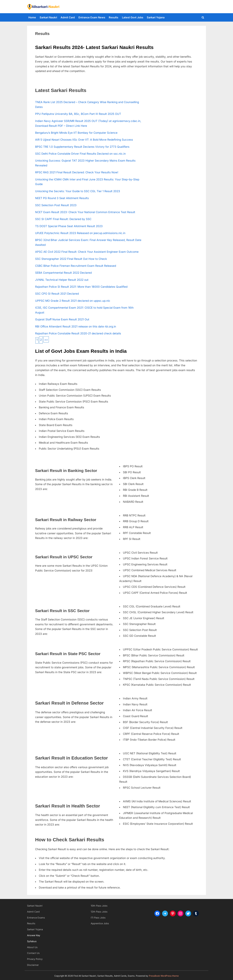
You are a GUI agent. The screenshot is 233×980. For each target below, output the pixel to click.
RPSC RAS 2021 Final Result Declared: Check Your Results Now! (77, 172)
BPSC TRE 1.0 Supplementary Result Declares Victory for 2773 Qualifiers (82, 147)
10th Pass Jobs (99, 906)
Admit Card (68, 17)
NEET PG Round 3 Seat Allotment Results (62, 198)
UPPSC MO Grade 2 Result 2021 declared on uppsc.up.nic (73, 301)
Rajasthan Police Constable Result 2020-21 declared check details (78, 333)
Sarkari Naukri (48, 17)
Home (32, 17)
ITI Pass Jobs (98, 918)
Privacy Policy (35, 959)
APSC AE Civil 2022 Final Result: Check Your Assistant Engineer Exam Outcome (87, 252)
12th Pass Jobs (99, 912)
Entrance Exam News (92, 17)
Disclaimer (33, 965)
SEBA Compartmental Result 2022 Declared (63, 273)
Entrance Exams (36, 918)
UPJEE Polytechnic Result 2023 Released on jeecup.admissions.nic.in (80, 233)
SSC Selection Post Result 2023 (56, 205)
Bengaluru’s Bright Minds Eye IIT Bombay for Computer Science (76, 133)
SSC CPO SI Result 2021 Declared (57, 294)
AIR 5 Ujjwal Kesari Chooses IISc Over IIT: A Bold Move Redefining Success (84, 140)
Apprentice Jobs (100, 923)
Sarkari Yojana (156, 17)
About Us (32, 947)
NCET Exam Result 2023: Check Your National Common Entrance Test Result (85, 212)
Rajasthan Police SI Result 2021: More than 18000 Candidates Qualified (81, 287)
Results (114, 17)
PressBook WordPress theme (164, 976)
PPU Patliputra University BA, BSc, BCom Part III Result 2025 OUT (78, 114)
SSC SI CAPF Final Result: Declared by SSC (63, 219)
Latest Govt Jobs (133, 17)
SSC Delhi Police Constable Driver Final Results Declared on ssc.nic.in (80, 154)
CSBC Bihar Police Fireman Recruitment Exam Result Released (76, 266)
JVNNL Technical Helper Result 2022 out (62, 280)
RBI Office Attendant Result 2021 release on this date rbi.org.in (76, 327)
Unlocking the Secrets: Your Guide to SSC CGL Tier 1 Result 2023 (78, 191)
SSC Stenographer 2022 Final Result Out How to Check (71, 259)
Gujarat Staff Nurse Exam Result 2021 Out (62, 319)
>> (46, 340)
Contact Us (33, 953)
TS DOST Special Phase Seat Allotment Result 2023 (69, 226)
